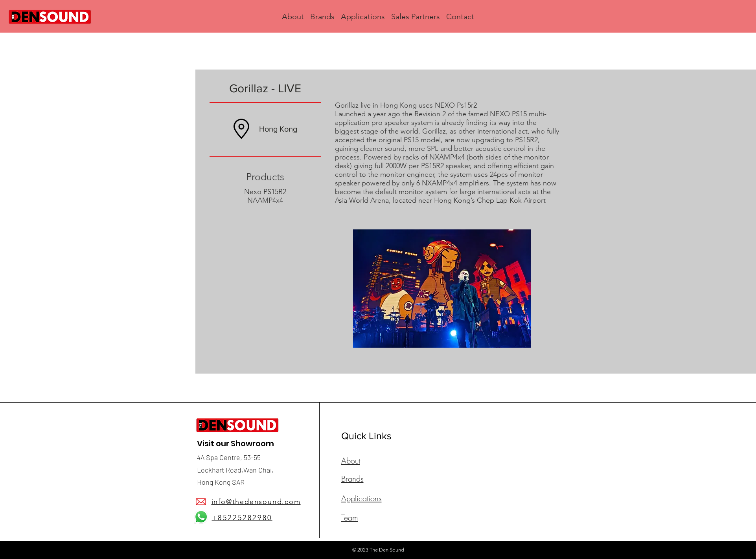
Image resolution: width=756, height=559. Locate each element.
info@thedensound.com (256, 502)
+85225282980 (242, 518)
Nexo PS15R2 (265, 192)
